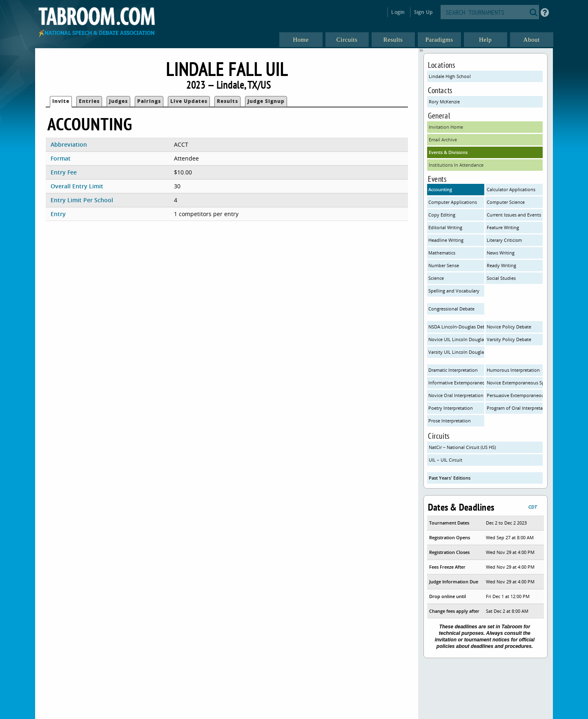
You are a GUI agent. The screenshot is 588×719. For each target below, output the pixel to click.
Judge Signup (266, 101)
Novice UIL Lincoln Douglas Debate (456, 339)
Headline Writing (446, 240)
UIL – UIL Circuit (445, 460)
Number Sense (444, 265)
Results (227, 101)
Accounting (440, 189)
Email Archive (443, 140)
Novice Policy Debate (509, 327)
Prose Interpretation (450, 421)
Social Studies (501, 278)
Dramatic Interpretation (453, 370)
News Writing (501, 253)
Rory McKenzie (444, 102)
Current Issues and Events (514, 215)
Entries (89, 101)
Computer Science (506, 202)
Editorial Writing (445, 227)
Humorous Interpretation (513, 370)
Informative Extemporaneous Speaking (456, 383)
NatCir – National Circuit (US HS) (462, 447)
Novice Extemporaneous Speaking (515, 383)
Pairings (149, 101)
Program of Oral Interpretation (515, 408)
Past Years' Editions (450, 478)
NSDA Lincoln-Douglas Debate (456, 327)
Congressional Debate (451, 309)
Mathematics (442, 253)
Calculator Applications (511, 189)
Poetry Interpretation (451, 408)
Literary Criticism (504, 240)
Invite (61, 101)
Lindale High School (450, 76)
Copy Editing (442, 215)
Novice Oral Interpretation (456, 395)
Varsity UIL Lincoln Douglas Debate (456, 352)
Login (398, 12)
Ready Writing (501, 265)
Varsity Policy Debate (509, 339)
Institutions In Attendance (456, 165)
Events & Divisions (448, 152)
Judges (118, 101)
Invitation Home (446, 127)
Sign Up (423, 12)
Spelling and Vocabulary (454, 291)
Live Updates (189, 101)
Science (436, 278)
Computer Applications (453, 202)
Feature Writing (503, 227)
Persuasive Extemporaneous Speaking (515, 395)
